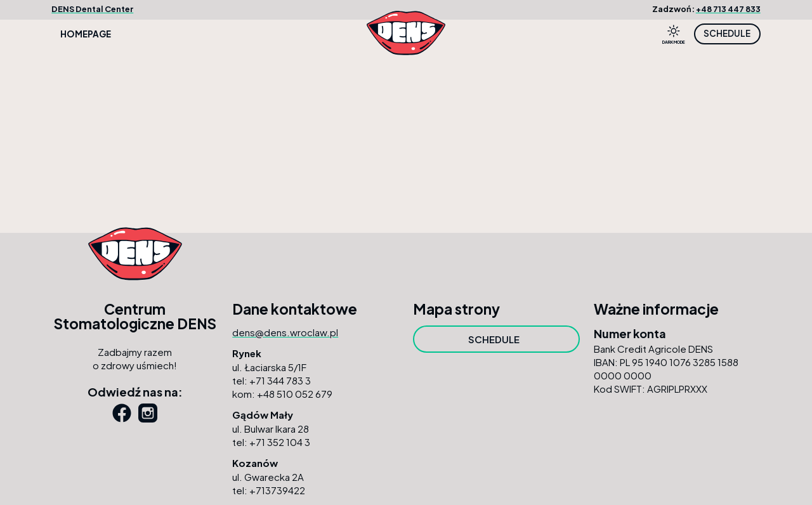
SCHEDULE (727, 33)
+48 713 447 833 (728, 9)
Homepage (86, 34)
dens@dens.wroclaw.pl (285, 332)
